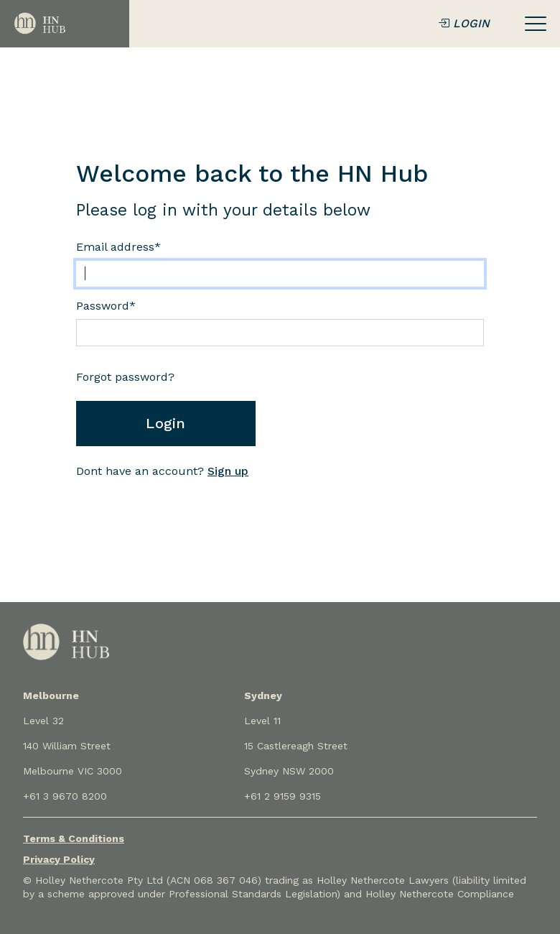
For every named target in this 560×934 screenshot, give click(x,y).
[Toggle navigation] (536, 24)
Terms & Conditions (74, 838)
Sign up (228, 471)
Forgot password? (125, 377)
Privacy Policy (59, 859)
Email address (118, 247)
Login (165, 423)
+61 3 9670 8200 (65, 796)
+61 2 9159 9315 (283, 796)
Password (106, 306)
